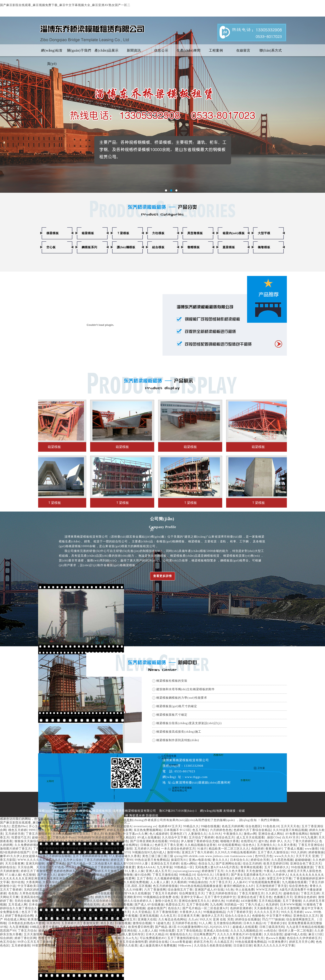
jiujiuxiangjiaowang (186, 871)
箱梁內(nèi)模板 (234, 233)
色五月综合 (8, 942)
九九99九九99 (87, 942)
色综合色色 (81, 931)
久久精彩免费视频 (136, 882)
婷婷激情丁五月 (213, 871)
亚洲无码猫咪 (35, 864)
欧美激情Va (36, 919)
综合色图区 (253, 826)
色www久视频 (275, 938)
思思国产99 (8, 931)
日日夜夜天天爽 (189, 916)
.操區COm (273, 837)
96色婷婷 (84, 837)
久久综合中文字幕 (174, 837)
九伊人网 (97, 931)
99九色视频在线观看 (90, 852)
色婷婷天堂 (106, 942)
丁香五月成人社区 (103, 927)
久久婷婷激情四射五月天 (113, 912)
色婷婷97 (83, 867)
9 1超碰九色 (162, 923)
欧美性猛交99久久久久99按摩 (122, 890)
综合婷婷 (6, 938)
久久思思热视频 (282, 860)
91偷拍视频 (123, 923)
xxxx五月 (105, 878)
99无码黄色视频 (96, 908)
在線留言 (243, 50)
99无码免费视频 (97, 841)
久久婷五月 (273, 893)
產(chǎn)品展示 (107, 50)
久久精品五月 (224, 942)
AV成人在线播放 (148, 837)
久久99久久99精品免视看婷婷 (235, 852)
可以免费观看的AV (153, 938)
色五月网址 (200, 830)
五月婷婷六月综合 (147, 849)
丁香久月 (97, 834)
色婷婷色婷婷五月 (66, 871)
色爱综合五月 (175, 905)
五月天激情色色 (82, 897)
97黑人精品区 (126, 837)
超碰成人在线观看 (245, 927)
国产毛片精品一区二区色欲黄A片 (205, 908)
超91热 (263, 841)
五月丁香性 (145, 878)
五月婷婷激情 (21, 946)
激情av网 (250, 834)
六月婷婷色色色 (221, 830)
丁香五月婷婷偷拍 (96, 860)
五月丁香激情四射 (165, 912)
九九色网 (216, 905)
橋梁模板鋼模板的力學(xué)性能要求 (182, 698)
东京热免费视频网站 (148, 830)
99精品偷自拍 (198, 882)
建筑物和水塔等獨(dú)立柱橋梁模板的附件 (186, 689)
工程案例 (216, 50)
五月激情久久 (266, 845)
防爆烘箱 (152, 816)
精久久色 (107, 923)
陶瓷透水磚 (137, 816)
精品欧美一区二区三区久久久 (229, 849)
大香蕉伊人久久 (190, 912)
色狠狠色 (258, 916)
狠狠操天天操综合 (27, 841)
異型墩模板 (195, 233)
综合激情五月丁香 (180, 890)
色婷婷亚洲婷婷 (241, 908)
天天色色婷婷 (108, 934)
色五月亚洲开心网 (89, 882)
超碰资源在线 (82, 919)
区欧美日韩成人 (71, 849)
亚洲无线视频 (149, 916)
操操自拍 (45, 931)
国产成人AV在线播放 (149, 905)
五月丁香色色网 (87, 886)
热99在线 (18, 882)
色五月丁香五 (31, 912)
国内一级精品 (93, 849)
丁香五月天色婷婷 (165, 893)
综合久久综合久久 (238, 916)
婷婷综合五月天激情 (118, 849)
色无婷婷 (272, 905)
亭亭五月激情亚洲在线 (121, 931)
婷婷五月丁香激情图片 (36, 871)
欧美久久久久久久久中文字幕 (274, 946)
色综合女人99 (83, 826)
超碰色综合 (291, 893)
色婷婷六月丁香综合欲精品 (252, 830)
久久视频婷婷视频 (167, 878)
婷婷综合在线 (159, 942)
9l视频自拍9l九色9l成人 (149, 852)
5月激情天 (222, 875)
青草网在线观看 (251, 867)
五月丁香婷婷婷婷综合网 (90, 856)
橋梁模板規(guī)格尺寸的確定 (177, 706)
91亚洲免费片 (278, 942)
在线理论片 (249, 841)
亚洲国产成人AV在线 (209, 890)
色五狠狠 (29, 875)
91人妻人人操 (134, 871)
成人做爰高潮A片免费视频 (158, 946)
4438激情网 (249, 901)
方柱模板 (158, 233)
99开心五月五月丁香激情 (35, 942)
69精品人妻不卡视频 (44, 927)
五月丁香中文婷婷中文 (220, 897)
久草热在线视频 (30, 893)
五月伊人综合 (73, 860)
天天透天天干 (56, 830)
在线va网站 (189, 864)
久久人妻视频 (44, 916)
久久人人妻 (208, 938)
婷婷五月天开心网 (302, 942)
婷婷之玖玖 (243, 878)
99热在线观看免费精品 (251, 942)
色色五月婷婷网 (233, 826)
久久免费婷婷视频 (27, 845)
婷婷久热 (218, 901)
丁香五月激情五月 (251, 893)
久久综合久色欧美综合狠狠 (213, 946)
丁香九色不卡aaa (64, 837)
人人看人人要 (160, 882)
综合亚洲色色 (298, 886)
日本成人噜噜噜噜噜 (119, 875)
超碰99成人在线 (295, 934)
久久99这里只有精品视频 (290, 830)
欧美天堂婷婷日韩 (276, 864)
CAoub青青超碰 (181, 942)
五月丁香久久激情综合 (273, 852)
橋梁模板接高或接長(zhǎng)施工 (179, 732)
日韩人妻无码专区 (131, 934)
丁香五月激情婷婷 (38, 834)
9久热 (230, 890)
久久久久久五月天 (267, 912)
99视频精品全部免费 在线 (161, 897)
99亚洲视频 (137, 908)
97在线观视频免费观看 (264, 882)
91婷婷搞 (232, 901)
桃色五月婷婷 (18, 830)
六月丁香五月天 (220, 882)
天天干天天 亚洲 (307, 856)
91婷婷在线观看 (103, 837)
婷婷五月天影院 (65, 942)
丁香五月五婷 (310, 893)
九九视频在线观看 (294, 882)
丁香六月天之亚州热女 (217, 878)
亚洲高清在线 (30, 897)
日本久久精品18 (254, 923)
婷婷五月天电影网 (119, 830)
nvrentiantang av (145, 826)
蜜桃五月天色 (56, 864)
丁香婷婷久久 (75, 845)
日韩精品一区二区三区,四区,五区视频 (125, 886)
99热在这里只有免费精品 (152, 860)
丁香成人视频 (293, 849)
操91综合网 (142, 875)
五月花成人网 (18, 905)
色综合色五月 (225, 837)
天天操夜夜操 (263, 908)
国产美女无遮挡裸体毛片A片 (251, 875)
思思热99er (19, 826)
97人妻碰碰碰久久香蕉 (124, 856)
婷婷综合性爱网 (124, 878)
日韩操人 (147, 845)
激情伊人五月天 (212, 916)
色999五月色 (264, 856)
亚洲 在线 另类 (223, 919)
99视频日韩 (76, 938)
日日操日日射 (243, 946)
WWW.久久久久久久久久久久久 (39, 860)
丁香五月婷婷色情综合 (221, 893)
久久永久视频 (62, 834)
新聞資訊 (134, 50)
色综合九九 (206, 864)
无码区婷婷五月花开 (38, 890)
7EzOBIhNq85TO (118, 852)
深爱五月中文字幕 (279, 878)
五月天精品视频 (270, 901)
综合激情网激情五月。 (302, 919)
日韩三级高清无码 (272, 927)
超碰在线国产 (157, 908)
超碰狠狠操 (95, 875)
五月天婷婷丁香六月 (250, 938)
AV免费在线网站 (296, 834)
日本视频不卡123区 (177, 830)
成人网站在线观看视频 (117, 905)
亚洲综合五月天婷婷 (165, 864)
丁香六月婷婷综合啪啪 (55, 856)
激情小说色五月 (166, 901)
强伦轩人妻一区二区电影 (295, 931)
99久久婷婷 (298, 852)
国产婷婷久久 (47, 875)
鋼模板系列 (89, 247)
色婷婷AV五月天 (170, 826)
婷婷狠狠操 (316, 852)
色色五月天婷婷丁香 (52, 938)
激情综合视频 (142, 923)
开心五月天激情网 (287, 908)
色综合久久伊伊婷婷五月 (304, 938)
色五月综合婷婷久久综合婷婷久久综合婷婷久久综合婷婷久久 (111, 901)
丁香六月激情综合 (46, 849)
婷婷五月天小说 (52, 845)
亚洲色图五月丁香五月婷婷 (61, 912)
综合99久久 (205, 875)
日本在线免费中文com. (45, 905)
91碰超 (81, 893)
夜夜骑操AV (274, 849)
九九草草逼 (164, 867)
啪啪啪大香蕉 (230, 841)
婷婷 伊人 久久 (280, 841)
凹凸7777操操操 (273, 919)
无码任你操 (22, 901)
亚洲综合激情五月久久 (194, 901)
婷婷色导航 (88, 878)
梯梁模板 (53, 233)
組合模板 (158, 247)
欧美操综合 (113, 834)
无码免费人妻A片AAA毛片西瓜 (217, 867)
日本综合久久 (239, 860)
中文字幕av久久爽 (135, 834)
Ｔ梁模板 (123, 233)
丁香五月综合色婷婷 (74, 927)
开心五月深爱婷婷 (41, 826)
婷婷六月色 (103, 897)
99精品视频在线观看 (70, 916)
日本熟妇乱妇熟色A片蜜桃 (27, 923)
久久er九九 (130, 938)
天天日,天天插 (107, 946)
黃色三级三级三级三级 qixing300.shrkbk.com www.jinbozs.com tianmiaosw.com (198, 856)
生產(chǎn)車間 (189, 50)
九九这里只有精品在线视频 (305, 927)
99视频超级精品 (214, 912)
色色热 (13, 893)
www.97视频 (112, 938)
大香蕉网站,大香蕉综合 (42, 882)
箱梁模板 (88, 233)
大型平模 (264, 233)
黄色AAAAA (146, 867)
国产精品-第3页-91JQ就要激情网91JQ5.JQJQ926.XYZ (193, 927)
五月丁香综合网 (197, 905)
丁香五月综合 (27, 931)
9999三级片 (37, 830)
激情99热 (173, 852)
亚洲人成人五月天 (158, 871)
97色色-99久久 (65, 867)
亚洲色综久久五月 (306, 916)
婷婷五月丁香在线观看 (59, 893)
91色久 (5, 826)
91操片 (202, 849)
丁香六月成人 (254, 905)
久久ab (193, 919)
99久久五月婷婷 (292, 912)
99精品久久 (191, 826)
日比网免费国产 (204, 934)
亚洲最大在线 (147, 919)
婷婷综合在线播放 (248, 919)
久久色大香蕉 (235, 871)
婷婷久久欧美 (128, 946)
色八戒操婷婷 (159, 834)
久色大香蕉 (226, 938)
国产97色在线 (65, 946)
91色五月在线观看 (100, 893)
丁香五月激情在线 (165, 875)
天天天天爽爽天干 (58, 919)
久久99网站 (75, 908)
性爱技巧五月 (21, 837)
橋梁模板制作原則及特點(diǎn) (178, 740)
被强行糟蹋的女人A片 (239, 886)
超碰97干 (64, 875)
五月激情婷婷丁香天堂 (272, 886)
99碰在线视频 (210, 826)
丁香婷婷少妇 (277, 923)
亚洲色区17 (178, 834)
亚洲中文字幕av (192, 897)
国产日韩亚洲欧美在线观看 (149, 841)
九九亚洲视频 (19, 927)
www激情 (311, 849)
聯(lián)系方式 (271, 50)
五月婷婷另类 (15, 834)
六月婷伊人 (280, 875)
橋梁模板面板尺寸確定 (172, 715)
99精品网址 (89, 934)
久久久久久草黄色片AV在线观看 (240, 934)
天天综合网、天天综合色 (35, 867)
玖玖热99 (53, 923)
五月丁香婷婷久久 (277, 867)
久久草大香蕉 (287, 845)
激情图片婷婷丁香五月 (16, 849)
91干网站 (74, 830)
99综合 (174, 841)
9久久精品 (67, 882)
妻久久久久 (220, 860)
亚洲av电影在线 (200, 860)
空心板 (51, 247)
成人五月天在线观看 (250, 837)
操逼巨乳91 (179, 860)
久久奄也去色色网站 (172, 919)
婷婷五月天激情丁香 (109, 871)
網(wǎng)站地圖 (211, 811)
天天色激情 (254, 871)
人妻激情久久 (197, 834)
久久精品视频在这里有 (200, 845)
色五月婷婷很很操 (165, 886)
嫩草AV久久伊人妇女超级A (113, 826)
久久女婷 (258, 878)
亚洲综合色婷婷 (305, 897)
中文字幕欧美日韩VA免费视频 (38, 886)
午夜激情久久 (233, 834)
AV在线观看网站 (229, 845)
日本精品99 (40, 852)
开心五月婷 (94, 938)
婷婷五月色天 (203, 942)
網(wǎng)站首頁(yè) (52, 53)
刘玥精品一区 (234, 905)
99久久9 (205, 919)
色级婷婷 (257, 849)
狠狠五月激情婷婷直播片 (49, 901)
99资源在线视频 (43, 946)
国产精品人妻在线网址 (123, 845)
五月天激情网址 (35, 934)
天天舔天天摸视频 (62, 852)
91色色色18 (271, 826)
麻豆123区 (316, 934)
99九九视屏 (309, 837)
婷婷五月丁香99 (122, 860)
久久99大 (215, 834)
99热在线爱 (167, 931)
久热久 (122, 927)
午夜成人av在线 (275, 871)
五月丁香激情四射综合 (183, 938)
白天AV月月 (291, 837)
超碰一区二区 (41, 837)
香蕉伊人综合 (112, 882)
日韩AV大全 (57, 908)
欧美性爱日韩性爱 (141, 927)
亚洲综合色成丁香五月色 (255, 897)
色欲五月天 (61, 890)
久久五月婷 (63, 826)
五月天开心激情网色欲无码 (81, 905)
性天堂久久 (81, 834)
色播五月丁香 (118, 908)
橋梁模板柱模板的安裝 (172, 681)
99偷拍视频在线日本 (55, 897)
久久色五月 (168, 916)
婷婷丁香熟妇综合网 (19, 916)
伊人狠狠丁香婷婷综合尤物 (200, 841)
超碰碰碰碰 (303, 860)
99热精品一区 (184, 867)
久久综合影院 (273, 934)
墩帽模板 (194, 247)
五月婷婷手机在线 (184, 923)
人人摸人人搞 (148, 931)
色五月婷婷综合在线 (85, 890)
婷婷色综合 (8, 867)
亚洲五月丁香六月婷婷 (197, 852)
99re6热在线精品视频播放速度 (201, 886)
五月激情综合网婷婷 (227, 923)
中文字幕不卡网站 (279, 916)
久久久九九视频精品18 (246, 931)
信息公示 (161, 50)
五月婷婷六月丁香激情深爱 (80, 923)
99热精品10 (187, 875)
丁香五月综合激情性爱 (132, 942)
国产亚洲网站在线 (228, 864)
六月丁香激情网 (155, 890)
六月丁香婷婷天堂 (240, 912)
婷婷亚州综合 (96, 845)
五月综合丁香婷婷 (201, 837)
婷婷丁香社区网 (25, 938)
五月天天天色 (290, 826)
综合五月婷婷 (252, 864)
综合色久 (249, 845)
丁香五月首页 (86, 946)
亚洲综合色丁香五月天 (306, 864)
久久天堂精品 (141, 912)
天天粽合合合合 (52, 841)
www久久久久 (284, 856)
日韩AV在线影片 (93, 830)
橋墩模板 (264, 247)
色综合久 (174, 908)
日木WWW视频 (291, 905)
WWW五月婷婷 (267, 890)
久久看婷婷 (179, 882)
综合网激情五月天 (192, 893)
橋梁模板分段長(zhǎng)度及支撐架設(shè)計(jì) (189, 723)
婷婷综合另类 (260, 860)
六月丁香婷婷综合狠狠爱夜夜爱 (113, 867)
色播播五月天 (283, 897)
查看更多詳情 (162, 576)
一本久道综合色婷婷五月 (178, 849)
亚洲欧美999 (133, 897)
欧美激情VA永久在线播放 (132, 893)
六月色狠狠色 (119, 841)
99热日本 (79, 875)
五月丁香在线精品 (189, 931)
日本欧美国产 (62, 931)
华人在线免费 (245, 890)
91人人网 (205, 923)
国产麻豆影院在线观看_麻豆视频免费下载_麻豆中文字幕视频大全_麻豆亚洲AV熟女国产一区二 (65, 5)
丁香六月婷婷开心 (305, 841)
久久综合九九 (190, 878)
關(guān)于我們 (79, 50)
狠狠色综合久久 (181, 934)
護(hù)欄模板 (126, 247)
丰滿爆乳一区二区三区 (101, 916)
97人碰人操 (13, 875)
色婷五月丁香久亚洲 (169, 845)
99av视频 (67, 886)
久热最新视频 (74, 841)
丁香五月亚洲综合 (311, 845)
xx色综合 (270, 931)
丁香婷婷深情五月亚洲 (63, 934)
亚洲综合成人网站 (271, 834)
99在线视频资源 (302, 867)
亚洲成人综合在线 (216, 931)
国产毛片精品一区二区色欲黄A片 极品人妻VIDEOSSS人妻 (108, 864)
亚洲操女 (87, 871)
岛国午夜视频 (128, 916)
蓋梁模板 (229, 247)
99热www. (185, 946)
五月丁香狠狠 (292, 901)
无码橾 (117, 897)
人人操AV (240, 882)
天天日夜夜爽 (15, 864)
